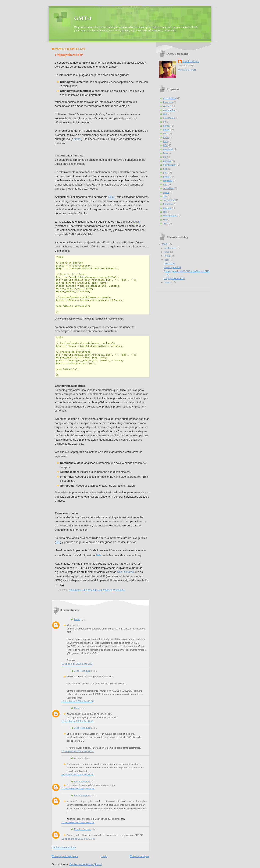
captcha (167, 106)
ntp (165, 157)
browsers (168, 102)
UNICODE (169, 264)
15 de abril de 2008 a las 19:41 (78, 751)
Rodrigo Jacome (83, 829)
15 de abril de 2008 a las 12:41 (78, 721)
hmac (166, 137)
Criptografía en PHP (174, 278)
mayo (168, 256)
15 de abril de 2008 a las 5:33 (77, 664)
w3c (98, 554)
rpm (165, 184)
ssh (165, 196)
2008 (165, 244)
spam (166, 192)
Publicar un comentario (64, 847)
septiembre (171, 248)
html (165, 141)
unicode (167, 208)
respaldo (168, 180)
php (94, 590)
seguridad (103, 590)
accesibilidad (170, 98)
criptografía (75, 590)
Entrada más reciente (65, 856)
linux (166, 153)
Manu (77, 619)
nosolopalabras (82, 781)
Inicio (104, 856)
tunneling (168, 204)
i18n (165, 145)
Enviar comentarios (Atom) (86, 864)
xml (165, 212)
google (167, 130)
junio (167, 252)
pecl (165, 169)
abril (167, 260)
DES (111, 197)
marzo (168, 282)
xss (165, 220)
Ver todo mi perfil (187, 70)
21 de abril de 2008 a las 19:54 (78, 775)
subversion (169, 200)
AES (137, 222)
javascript (168, 149)
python (167, 177)
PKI (58, 542)
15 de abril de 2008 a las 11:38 (78, 701)
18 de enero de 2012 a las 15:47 (78, 839)
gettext (167, 126)
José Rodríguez (82, 671)
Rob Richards (125, 572)
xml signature (117, 590)
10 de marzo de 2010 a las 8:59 (78, 788)
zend (166, 223)
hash (166, 134)
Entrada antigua (140, 856)
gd (164, 122)
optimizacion (170, 165)
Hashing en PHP (173, 267)
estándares (169, 118)
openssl (87, 590)
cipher (78, 139)
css (165, 114)
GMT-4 (83, 18)
